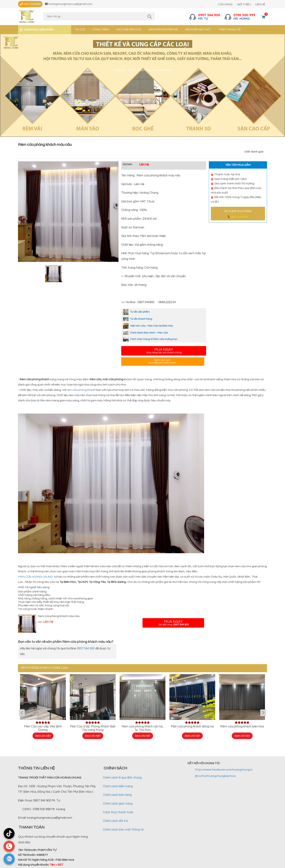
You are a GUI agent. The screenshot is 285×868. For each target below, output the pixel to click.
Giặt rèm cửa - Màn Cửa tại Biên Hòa (148, 326)
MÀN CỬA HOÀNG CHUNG (36, 577)
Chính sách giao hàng (118, 804)
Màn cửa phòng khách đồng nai (192, 727)
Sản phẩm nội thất (198, 30)
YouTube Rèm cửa (129, 30)
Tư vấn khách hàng (138, 319)
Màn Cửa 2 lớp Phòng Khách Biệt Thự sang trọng (93, 728)
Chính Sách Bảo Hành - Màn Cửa (145, 333)
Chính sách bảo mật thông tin (123, 830)
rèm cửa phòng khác (80, 390)
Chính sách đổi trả (115, 821)
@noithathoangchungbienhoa (215, 776)
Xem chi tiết (43, 736)
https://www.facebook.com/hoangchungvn (224, 770)
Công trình (101, 30)
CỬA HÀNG (225, 4)
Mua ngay (164, 351)
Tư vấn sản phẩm (136, 312)
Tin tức (80, 30)
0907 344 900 (239, 217)
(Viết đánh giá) (254, 152)
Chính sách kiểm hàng (118, 786)
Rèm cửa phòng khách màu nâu (59, 616)
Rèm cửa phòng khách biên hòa (242, 727)
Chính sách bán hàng (117, 795)
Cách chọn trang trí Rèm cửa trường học (150, 339)
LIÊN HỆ (260, 4)
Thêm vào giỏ (162, 362)
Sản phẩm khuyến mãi (163, 30)
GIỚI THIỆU (244, 4)
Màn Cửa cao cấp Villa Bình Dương (43, 728)
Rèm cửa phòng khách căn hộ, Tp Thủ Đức (142, 728)
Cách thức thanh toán (118, 812)
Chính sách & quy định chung (122, 778)
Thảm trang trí (229, 30)
